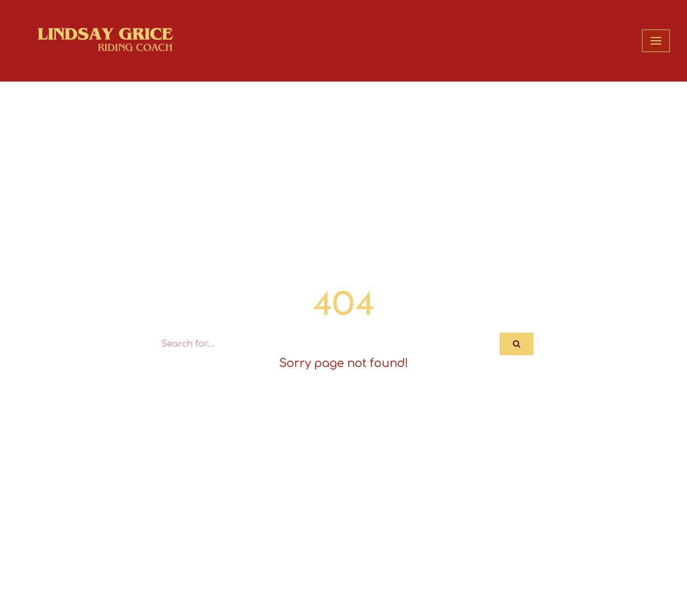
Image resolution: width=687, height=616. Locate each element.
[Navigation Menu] (656, 41)
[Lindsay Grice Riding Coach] (111, 41)
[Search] (327, 344)
